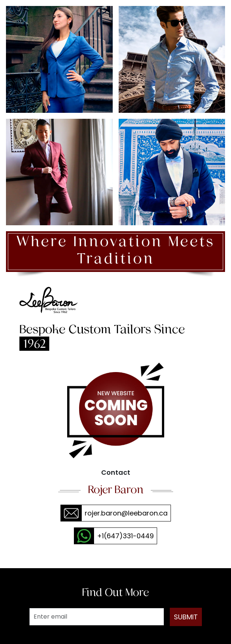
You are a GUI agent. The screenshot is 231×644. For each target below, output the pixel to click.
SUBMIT (186, 617)
